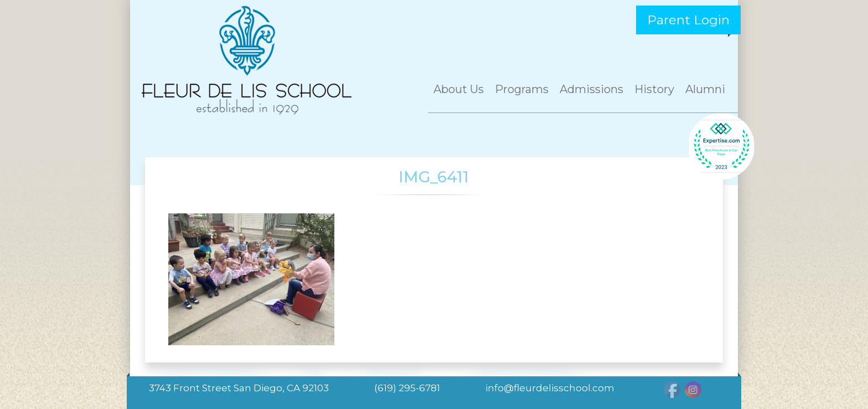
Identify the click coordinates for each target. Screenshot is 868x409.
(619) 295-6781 (407, 388)
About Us (459, 89)
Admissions (591, 89)
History (654, 89)
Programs (522, 89)
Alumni (705, 89)
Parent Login (688, 20)
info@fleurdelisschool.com (550, 388)
